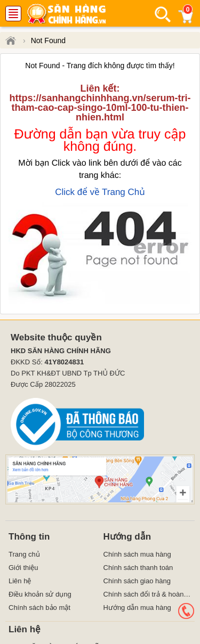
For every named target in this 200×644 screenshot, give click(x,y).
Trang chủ (24, 554)
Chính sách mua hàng (137, 554)
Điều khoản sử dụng (40, 594)
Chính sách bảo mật (39, 608)
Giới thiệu (23, 568)
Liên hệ (20, 581)
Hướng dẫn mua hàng (137, 608)
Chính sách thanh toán (138, 568)
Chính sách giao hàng (137, 581)
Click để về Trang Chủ (100, 192)
